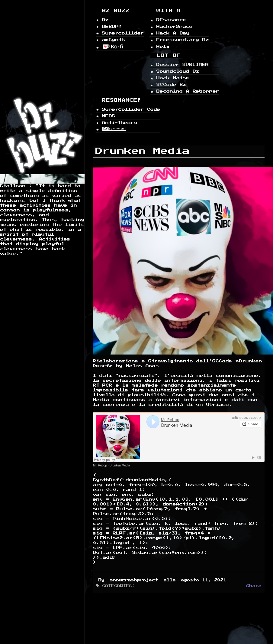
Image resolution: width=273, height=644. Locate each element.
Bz (105, 20)
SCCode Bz (171, 85)
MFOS (109, 116)
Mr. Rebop (100, 465)
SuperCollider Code (131, 109)
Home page (18, 113)
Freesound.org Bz (183, 40)
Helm (163, 46)
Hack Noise (173, 78)
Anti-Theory (120, 123)
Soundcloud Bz (178, 71)
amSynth (114, 40)
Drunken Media (120, 465)
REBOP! (112, 26)
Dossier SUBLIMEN (183, 65)
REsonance (171, 20)
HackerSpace (175, 26)
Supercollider (123, 33)
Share (254, 586)
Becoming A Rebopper (188, 91)
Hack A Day (173, 33)
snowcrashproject (136, 580)
